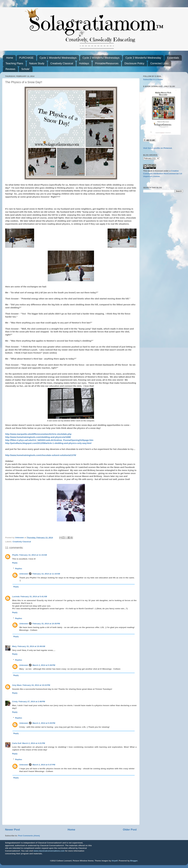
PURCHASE (26, 58)
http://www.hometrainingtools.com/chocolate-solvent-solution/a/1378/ (41, 455)
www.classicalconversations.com (49, 851)
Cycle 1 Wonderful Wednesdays (58, 58)
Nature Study (37, 63)
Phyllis (15, 555)
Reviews (10, 69)
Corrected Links (159, 63)
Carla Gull (17, 743)
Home (10, 58)
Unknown (24, 574)
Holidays (84, 63)
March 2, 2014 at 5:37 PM (44, 765)
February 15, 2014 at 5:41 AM (34, 597)
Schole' (26, 69)
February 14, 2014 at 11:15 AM (33, 555)
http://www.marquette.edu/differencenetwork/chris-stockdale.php (38, 434)
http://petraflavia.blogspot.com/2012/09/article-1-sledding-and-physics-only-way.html (48, 443)
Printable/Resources (107, 63)
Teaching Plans (14, 63)
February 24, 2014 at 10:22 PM (36, 685)
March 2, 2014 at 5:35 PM (44, 723)
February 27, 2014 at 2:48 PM (32, 702)
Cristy (15, 702)
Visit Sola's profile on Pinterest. (158, 148)
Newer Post (13, 830)
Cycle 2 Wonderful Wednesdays (101, 58)
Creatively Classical (62, 63)
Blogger (134, 861)
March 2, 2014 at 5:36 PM (44, 665)
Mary (14, 646)
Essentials (173, 58)
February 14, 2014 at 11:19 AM (46, 574)
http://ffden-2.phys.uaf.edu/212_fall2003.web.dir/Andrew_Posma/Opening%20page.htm (49, 440)
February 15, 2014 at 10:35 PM (46, 624)
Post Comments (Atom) (29, 836)
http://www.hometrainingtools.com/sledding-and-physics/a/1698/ (38, 437)
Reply (15, 563)
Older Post (130, 830)
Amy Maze (17, 685)
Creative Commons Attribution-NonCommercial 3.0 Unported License (163, 174)
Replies (19, 569)
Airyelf (115, 861)
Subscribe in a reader (153, 79)
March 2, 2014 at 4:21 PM (34, 743)
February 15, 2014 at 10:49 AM (31, 646)
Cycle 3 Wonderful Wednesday (143, 58)
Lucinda (16, 597)
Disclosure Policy (134, 63)
